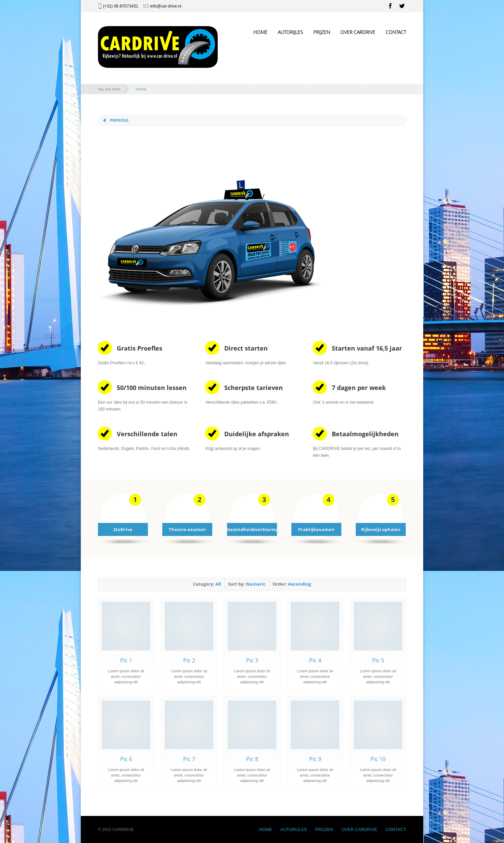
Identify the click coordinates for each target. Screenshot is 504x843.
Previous (119, 120)
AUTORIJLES (290, 32)
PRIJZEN (322, 32)
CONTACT (396, 32)
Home (141, 89)
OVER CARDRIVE (358, 32)
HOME (260, 32)
